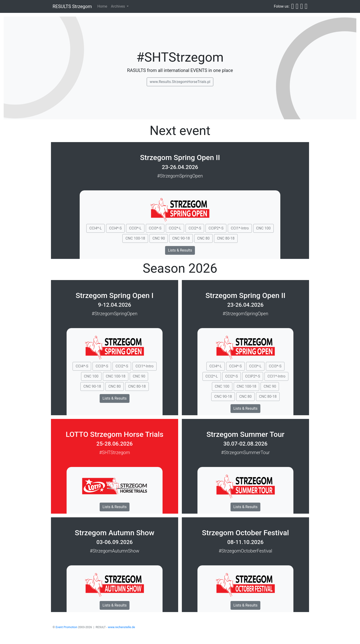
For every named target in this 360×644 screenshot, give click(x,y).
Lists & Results (180, 250)
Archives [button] (118, 6)
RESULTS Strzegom (72, 6)
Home (102, 6)
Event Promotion (66, 627)
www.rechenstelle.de (121, 627)
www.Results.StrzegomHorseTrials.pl (180, 82)
